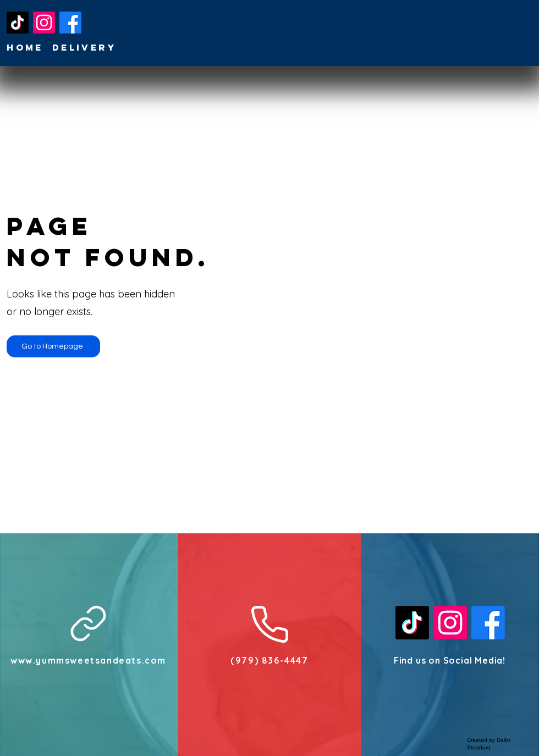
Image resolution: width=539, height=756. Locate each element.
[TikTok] (18, 23)
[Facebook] (70, 23)
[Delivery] (85, 47)
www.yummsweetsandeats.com (88, 660)
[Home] (26, 47)
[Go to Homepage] (53, 346)
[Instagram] (44, 23)
